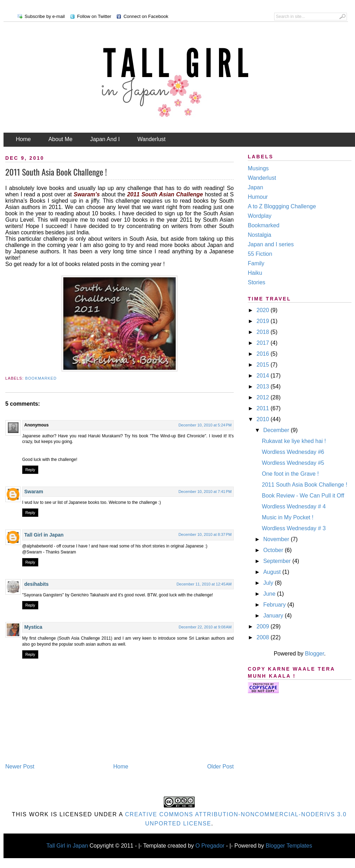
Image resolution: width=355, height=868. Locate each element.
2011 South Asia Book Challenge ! (56, 172)
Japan (256, 187)
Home (23, 139)
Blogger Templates (289, 846)
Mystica (33, 627)
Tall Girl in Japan (45, 535)
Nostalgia (260, 235)
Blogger (315, 654)
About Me (60, 139)
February (275, 605)
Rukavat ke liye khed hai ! (294, 441)
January (274, 616)
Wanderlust (151, 139)
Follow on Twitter (94, 16)
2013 (264, 387)
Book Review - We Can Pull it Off (303, 496)
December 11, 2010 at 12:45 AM (204, 584)
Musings (258, 168)
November (277, 539)
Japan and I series (271, 244)
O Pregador (210, 846)
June (270, 594)
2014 (264, 376)
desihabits (36, 584)
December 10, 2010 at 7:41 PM (205, 492)
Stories (257, 282)
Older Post (220, 766)
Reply (30, 470)
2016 (264, 354)
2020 (264, 310)
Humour (258, 197)
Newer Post (20, 766)
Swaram (34, 492)
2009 (264, 626)
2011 (264, 408)
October (274, 550)
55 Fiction (260, 254)
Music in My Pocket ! (288, 517)
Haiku (255, 273)
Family (256, 263)
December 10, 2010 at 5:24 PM (205, 425)
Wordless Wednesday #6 (293, 452)
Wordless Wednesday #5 (293, 463)
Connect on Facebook (146, 16)
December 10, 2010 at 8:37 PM (205, 534)
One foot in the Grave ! (290, 474)
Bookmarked (41, 378)
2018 (264, 332)
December (277, 430)
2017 (264, 343)
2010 (264, 419)
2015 (264, 365)
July (269, 583)
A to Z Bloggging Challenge (282, 206)
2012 (264, 397)
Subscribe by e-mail (45, 16)
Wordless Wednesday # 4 (294, 506)
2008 (264, 637)
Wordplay (260, 216)
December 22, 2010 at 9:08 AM (205, 627)
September (278, 561)
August (273, 572)
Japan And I (105, 139)
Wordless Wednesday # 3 (294, 528)
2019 (264, 321)
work (39, 814)
